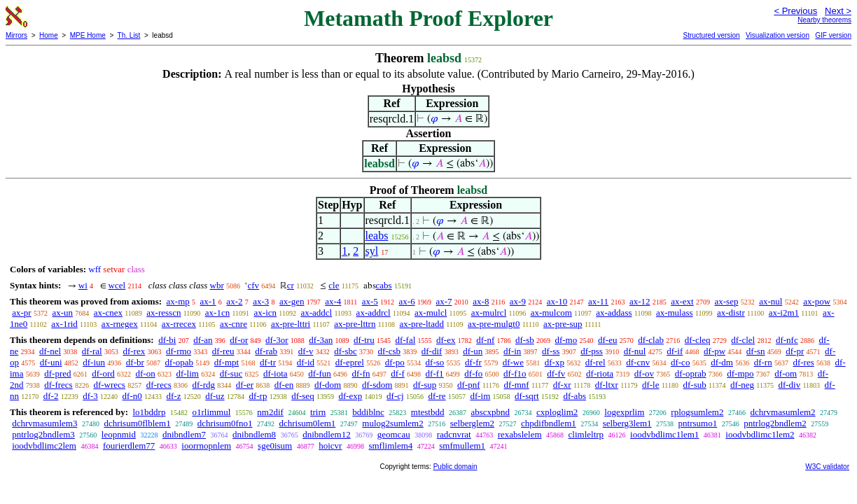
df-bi (167, 340)
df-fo (473, 373)
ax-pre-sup (563, 324)
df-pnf (469, 385)
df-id (306, 362)
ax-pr (21, 313)
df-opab (179, 362)
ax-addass (614, 313)
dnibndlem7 (184, 434)
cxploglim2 (557, 412)
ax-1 (208, 301)
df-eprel (350, 362)
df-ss (551, 351)
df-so (435, 362)
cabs (384, 285)
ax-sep (726, 301)
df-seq (303, 396)
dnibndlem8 (254, 434)
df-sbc (346, 351)
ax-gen (292, 301)
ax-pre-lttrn (355, 324)
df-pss (592, 351)
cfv (253, 285)
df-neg (742, 385)
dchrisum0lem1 (307, 423)
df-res (803, 362)
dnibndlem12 (327, 434)
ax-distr (731, 313)
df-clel (743, 340)
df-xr (562, 385)
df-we (513, 362)
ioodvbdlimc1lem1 (664, 434)
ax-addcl (316, 313)
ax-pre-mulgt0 (494, 324)
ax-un (62, 313)
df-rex (134, 351)
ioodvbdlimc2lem (44, 446)
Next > (838, 11)
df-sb (525, 340)
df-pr (795, 351)
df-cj (395, 396)
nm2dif (270, 412)
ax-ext (682, 301)
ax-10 (557, 301)
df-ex (446, 340)
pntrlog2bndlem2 (775, 423)
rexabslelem (520, 434)
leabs (377, 236)
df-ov (644, 373)
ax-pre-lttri (291, 324)
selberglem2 (472, 423)
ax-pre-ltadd (421, 324)
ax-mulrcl (489, 313)
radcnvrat (454, 434)
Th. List (129, 35)
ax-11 (598, 301)
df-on (146, 373)
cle (334, 285)
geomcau (394, 434)
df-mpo (740, 373)
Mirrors (16, 35)
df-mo (566, 340)
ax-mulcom (551, 313)
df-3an (321, 340)
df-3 (90, 396)
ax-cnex (108, 313)
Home (49, 35)
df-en (284, 385)
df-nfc (787, 340)
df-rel (595, 362)
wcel (117, 285)
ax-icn (265, 313)
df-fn (361, 373)
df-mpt (227, 362)
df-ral (92, 351)
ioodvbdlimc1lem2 (760, 434)
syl (372, 251)
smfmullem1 (462, 446)
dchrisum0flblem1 (137, 423)
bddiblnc (368, 412)
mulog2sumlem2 (392, 423)
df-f (398, 373)
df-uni (51, 362)
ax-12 (640, 301)
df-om (786, 373)
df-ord (103, 373)
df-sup (425, 385)
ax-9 (518, 301)
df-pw (715, 351)
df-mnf (517, 385)
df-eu (607, 340)
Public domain (455, 467)
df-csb (390, 351)
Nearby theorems (824, 20)
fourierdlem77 (129, 446)
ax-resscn (163, 313)
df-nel (50, 351)
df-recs (159, 385)
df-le (651, 385)
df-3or (277, 340)
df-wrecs (109, 385)
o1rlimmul (211, 412)
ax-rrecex (179, 324)
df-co (680, 362)
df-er (245, 385)
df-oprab (691, 373)
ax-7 (444, 301)
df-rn (763, 362)
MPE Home (88, 35)
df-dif (432, 351)
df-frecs (58, 385)
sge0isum (275, 446)
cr (291, 285)
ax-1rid (64, 324)
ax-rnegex (120, 324)
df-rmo (179, 351)
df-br (135, 362)
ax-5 (370, 301)
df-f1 (435, 373)
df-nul (635, 351)
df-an (203, 340)
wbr (217, 285)
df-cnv (638, 362)
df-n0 (132, 396)
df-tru (364, 340)
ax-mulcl (431, 313)
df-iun (94, 362)
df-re (437, 396)
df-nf (485, 340)
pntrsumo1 (698, 423)
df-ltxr (607, 385)
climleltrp (586, 434)
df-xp (555, 362)
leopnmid (119, 434)
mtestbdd (428, 412)
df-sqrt (527, 396)
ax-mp (178, 301)
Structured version (711, 35)
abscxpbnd (490, 412)
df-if (675, 351)
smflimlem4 (390, 446)
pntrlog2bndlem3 (43, 434)
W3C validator (827, 467)
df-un (473, 351)
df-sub (695, 385)
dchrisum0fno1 (225, 423)
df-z (174, 396)
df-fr (473, 362)
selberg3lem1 (627, 423)
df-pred (57, 373)
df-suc (231, 373)
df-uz (215, 396)
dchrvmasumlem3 (44, 423)
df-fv (556, 373)
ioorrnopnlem (206, 446)
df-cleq (698, 340)
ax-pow (817, 301)
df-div (789, 385)
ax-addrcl (374, 313)
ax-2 (234, 301)
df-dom (328, 385)
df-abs (574, 396)
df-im (480, 396)
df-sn (756, 351)
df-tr (268, 362)
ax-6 (407, 301)
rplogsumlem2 (697, 412)
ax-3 (261, 301)
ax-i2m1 (784, 313)
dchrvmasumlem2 (782, 412)
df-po (395, 362)
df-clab (651, 340)
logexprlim (624, 412)
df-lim (187, 373)
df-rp (258, 396)
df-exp (350, 396)
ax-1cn (217, 313)
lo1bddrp (149, 412)
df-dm (722, 362)
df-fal (405, 340)
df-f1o (515, 373)
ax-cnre (234, 324)
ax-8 (481, 301)
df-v (306, 351)
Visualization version (778, 35)
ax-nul (771, 301)
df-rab (266, 351)
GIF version (833, 35)
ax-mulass (675, 313)
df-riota (600, 373)
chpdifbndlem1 (549, 423)
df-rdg (204, 385)
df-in (512, 351)
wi (83, 285)
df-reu (223, 351)
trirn (318, 412)
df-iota (276, 373)
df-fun (320, 373)
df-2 (51, 396)
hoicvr (330, 446)
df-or (239, 340)
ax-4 (333, 301)
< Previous (795, 11)
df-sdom (377, 385)
